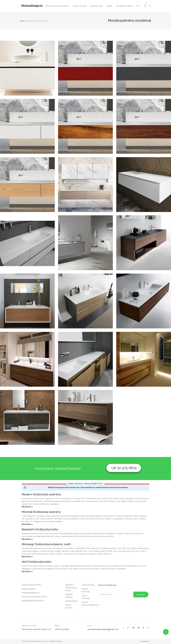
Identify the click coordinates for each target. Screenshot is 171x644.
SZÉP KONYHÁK (88, 585)
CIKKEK (109, 6)
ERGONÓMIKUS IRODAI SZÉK (33, 601)
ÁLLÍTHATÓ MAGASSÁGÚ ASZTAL (34, 597)
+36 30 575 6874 (124, 468)
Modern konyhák (80, 6)
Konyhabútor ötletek (124, 6)
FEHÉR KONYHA (72, 601)
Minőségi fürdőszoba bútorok (57, 6)
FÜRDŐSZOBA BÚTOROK (31, 585)
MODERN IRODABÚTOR (31, 593)
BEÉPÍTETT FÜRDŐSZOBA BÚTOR (71, 588)
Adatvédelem (144, 641)
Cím (138, 6)
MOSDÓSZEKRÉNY (29, 589)
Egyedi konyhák (96, 6)
